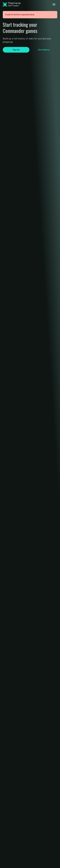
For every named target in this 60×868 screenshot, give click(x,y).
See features (44, 50)
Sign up (16, 50)
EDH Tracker (13, 6)
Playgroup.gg (14, 3)
